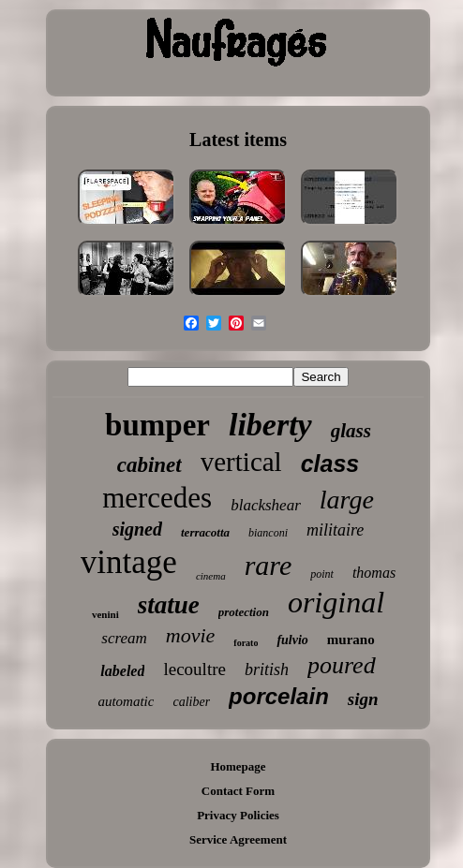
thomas (374, 573)
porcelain (279, 696)
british (267, 669)
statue (169, 605)
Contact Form (238, 791)
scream (124, 638)
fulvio (292, 640)
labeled (122, 671)
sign (363, 699)
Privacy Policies (238, 815)
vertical (241, 462)
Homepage (238, 766)
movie (191, 635)
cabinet (149, 465)
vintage (129, 562)
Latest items (238, 140)
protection (244, 612)
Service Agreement (238, 839)
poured (342, 665)
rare (269, 565)
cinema (211, 576)
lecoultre (194, 669)
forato (246, 643)
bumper (157, 425)
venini (105, 614)
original (336, 602)
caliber (191, 702)
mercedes (157, 498)
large (347, 500)
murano (351, 640)
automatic (126, 701)
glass (351, 431)
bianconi (268, 533)
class (330, 463)
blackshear (266, 505)
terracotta (205, 532)
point (322, 574)
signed (137, 529)
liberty (270, 425)
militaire (335, 530)
